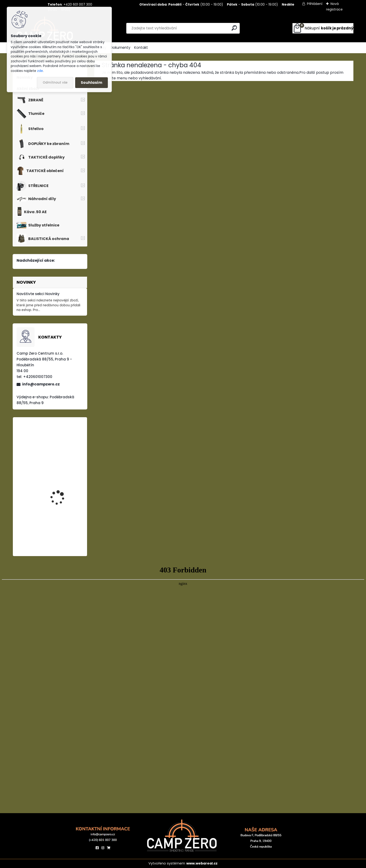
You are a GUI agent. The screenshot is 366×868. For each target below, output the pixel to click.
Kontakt (141, 48)
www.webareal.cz (202, 863)
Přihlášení (315, 4)
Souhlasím (91, 83)
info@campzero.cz (41, 384)
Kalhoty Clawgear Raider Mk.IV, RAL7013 (61, 529)
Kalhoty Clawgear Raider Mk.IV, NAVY (58, 446)
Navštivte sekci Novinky (38, 294)
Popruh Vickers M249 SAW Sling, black (61, 491)
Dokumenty (120, 48)
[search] (234, 28)
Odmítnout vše (55, 83)
